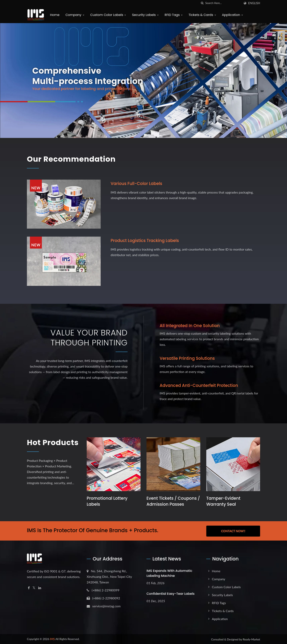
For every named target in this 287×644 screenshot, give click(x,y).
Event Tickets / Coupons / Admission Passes (172, 501)
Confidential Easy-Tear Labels (171, 593)
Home (54, 15)
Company (74, 15)
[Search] (223, 3)
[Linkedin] (40, 587)
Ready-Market (251, 639)
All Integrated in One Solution (190, 326)
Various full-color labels (137, 183)
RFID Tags (173, 15)
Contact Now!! (233, 530)
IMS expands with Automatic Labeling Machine (169, 573)
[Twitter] (34, 587)
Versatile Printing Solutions (188, 358)
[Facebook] (29, 587)
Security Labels (145, 15)
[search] (202, 3)
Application (232, 15)
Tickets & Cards (202, 15)
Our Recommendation (74, 159)
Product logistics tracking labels (145, 240)
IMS (52, 638)
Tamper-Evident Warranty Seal (224, 501)
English (254, 3)
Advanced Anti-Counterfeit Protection (200, 385)
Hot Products (46, 447)
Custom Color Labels (108, 15)
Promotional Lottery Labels (107, 501)
